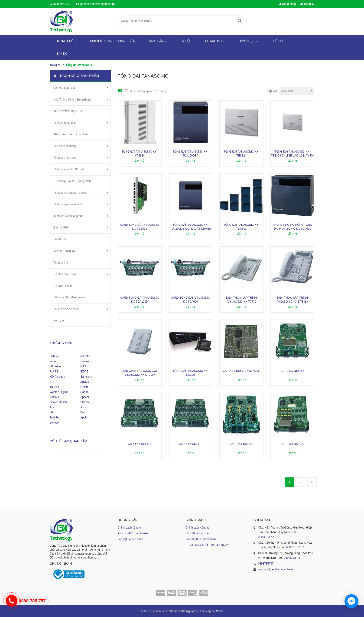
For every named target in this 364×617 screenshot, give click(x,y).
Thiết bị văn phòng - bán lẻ (70, 193)
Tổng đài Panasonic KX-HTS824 (140, 154)
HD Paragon (57, 377)
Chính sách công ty (130, 528)
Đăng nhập (288, 4)
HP (52, 412)
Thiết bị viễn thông (65, 146)
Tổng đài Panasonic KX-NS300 (190, 373)
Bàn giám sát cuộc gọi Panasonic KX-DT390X (140, 373)
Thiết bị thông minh (65, 123)
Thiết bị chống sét (65, 158)
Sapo (219, 611)
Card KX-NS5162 (292, 371)
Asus (83, 407)
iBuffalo (54, 397)
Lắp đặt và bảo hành (130, 539)
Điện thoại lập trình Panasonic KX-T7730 (241, 300)
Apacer (85, 397)
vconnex (86, 361)
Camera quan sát (64, 88)
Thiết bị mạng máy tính (68, 204)
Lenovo (54, 423)
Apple (84, 418)
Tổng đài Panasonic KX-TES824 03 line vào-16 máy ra (292, 154)
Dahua (54, 356)
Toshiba (54, 418)
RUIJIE (54, 372)
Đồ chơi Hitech (63, 286)
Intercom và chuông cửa (68, 216)
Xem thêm (60, 321)
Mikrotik (85, 356)
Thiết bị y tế (61, 263)
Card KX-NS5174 (140, 444)
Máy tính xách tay (64, 251)
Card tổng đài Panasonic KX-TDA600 (191, 300)
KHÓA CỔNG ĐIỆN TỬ (68, 111)
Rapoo (84, 392)
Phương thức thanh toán (133, 533)
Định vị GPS (61, 228)
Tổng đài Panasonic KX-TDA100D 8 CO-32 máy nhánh (190, 227)
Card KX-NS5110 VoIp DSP (242, 371)
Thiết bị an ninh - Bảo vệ (69, 169)
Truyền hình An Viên (66, 309)
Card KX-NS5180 (242, 444)
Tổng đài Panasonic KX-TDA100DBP (190, 154)
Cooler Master (58, 402)
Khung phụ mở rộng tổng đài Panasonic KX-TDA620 (292, 227)
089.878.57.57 (267, 537)
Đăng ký (307, 4)
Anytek (85, 382)
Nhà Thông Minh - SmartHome (72, 100)
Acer (53, 407)
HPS (83, 366)
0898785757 (266, 564)
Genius (85, 387)
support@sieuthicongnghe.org (96, 4)
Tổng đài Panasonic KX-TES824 (241, 154)
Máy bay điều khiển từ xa (69, 297)
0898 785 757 (61, 4)
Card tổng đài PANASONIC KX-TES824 (140, 227)
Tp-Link (54, 387)
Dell (83, 412)
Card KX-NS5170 (292, 444)
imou (53, 361)
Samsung (86, 377)
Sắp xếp (272, 91)
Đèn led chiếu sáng (65, 274)
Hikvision (55, 366)
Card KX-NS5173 (190, 444)
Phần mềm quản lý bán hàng (71, 134)
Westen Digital (59, 392)
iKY (52, 382)
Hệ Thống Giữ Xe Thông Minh (72, 181)
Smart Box (60, 239)
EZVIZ (84, 372)
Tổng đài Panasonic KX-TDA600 (241, 227)
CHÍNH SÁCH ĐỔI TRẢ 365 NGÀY (207, 545)
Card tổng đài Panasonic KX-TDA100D (140, 300)
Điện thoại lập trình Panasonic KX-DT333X (292, 300)
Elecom (85, 402)
